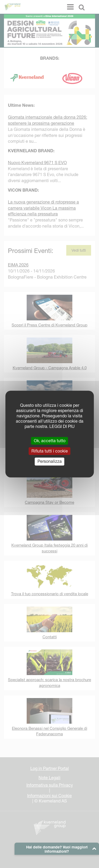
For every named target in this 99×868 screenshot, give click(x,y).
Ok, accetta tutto (50, 441)
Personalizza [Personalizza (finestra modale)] (50, 461)
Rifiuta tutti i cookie (50, 451)
